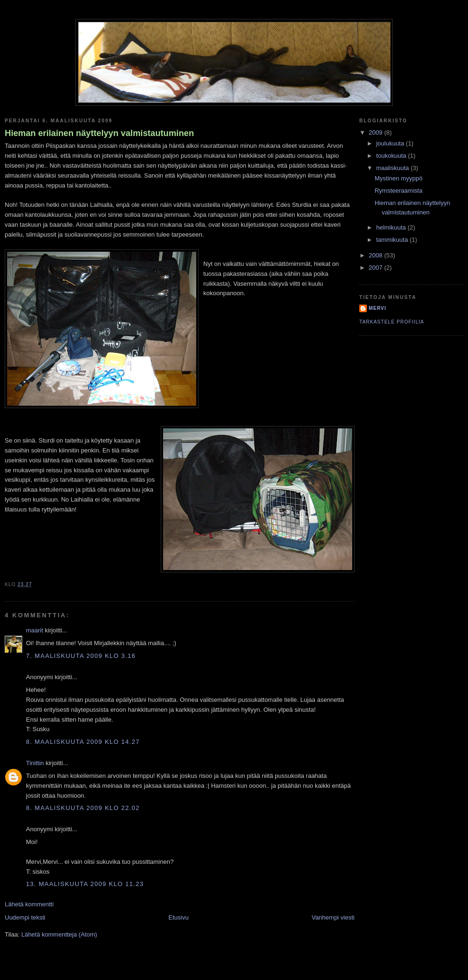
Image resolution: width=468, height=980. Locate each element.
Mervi (377, 308)
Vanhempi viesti (333, 917)
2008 (377, 255)
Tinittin (35, 763)
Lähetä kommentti (29, 904)
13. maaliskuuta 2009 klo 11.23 (85, 884)
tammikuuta (393, 240)
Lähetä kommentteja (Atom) (59, 934)
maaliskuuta (394, 168)
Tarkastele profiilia (392, 322)
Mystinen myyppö (398, 178)
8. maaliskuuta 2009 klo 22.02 (83, 808)
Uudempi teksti (25, 917)
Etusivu (178, 917)
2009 (377, 132)
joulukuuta (391, 143)
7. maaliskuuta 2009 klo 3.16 (81, 656)
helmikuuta (392, 227)
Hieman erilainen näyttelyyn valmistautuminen (99, 133)
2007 (377, 268)
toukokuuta (392, 156)
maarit (35, 630)
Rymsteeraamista (398, 191)
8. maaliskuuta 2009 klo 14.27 (83, 742)
